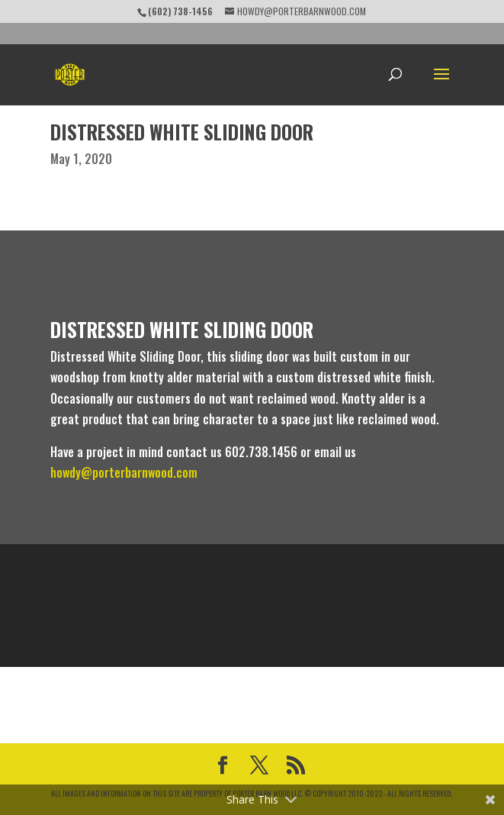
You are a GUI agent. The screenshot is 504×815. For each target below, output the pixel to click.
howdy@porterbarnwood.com (124, 472)
